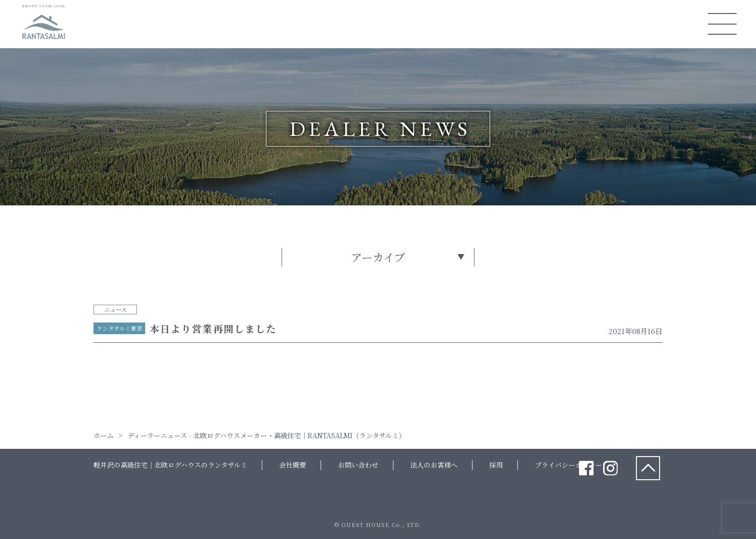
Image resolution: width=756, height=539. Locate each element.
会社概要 (293, 465)
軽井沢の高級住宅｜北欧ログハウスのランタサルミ (170, 465)
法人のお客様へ (434, 465)
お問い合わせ (358, 465)
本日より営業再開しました (213, 329)
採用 (496, 465)
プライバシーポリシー (568, 465)
